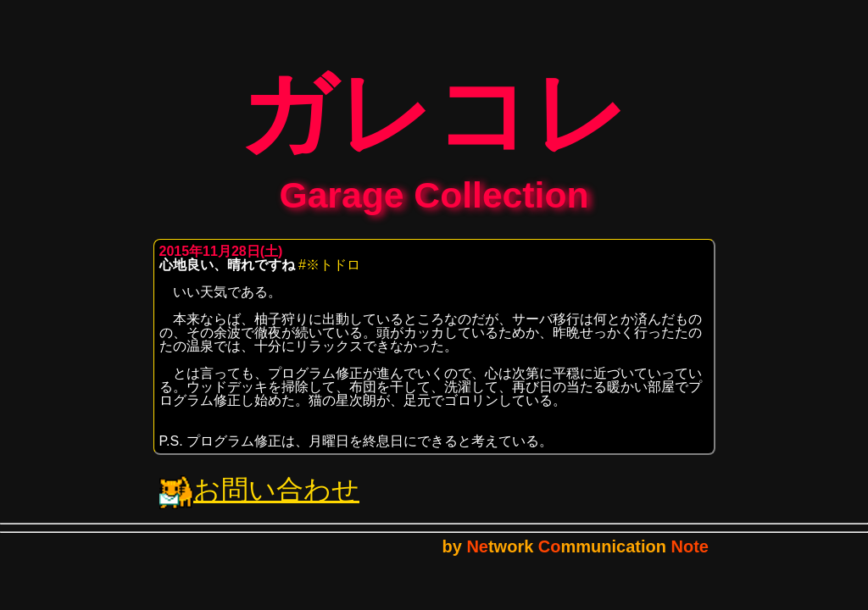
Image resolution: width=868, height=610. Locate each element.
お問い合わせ (259, 502)
